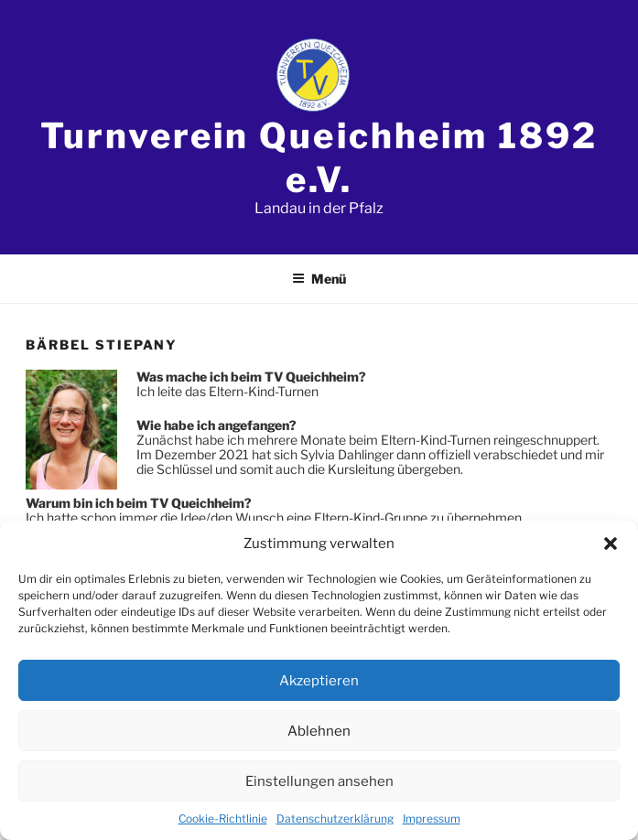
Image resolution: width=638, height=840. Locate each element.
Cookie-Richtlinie (223, 818)
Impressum (432, 818)
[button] (611, 544)
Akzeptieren (319, 681)
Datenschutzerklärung (335, 818)
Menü (319, 279)
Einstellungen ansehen (319, 781)
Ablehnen (319, 731)
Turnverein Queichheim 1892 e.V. (319, 157)
